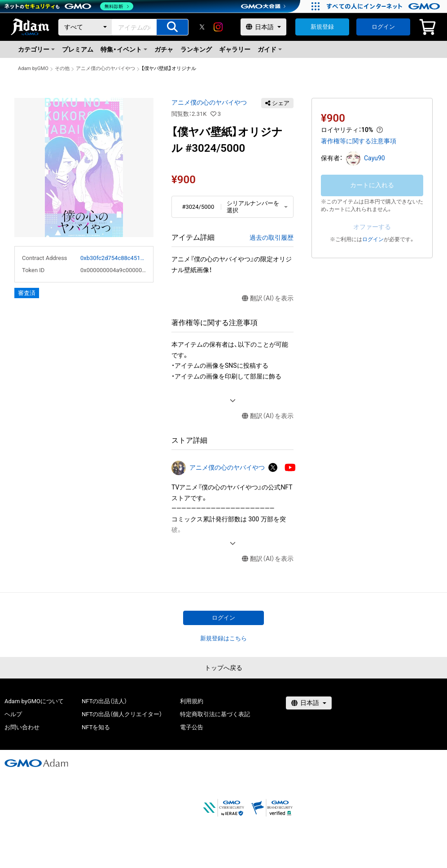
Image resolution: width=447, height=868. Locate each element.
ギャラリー (235, 49)
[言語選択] (263, 27)
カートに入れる (372, 185)
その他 (62, 68)
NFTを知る (96, 727)
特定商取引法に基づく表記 (215, 714)
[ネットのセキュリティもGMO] (69, 6)
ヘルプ (13, 714)
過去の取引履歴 (272, 238)
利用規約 (192, 701)
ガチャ (164, 49)
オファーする (372, 227)
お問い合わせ (22, 727)
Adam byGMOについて (34, 701)
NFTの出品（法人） (104, 701)
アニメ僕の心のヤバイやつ (105, 68)
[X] (202, 27)
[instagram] (218, 27)
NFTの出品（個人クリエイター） (122, 714)
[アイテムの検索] (172, 27)
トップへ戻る (223, 668)
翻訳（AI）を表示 (268, 298)
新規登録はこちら (223, 638)
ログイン (383, 27)
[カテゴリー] (85, 27)
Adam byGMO (33, 68)
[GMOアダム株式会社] (36, 763)
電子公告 (192, 727)
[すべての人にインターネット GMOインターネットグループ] (384, 6)
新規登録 (322, 27)
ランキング (196, 49)
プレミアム (78, 49)
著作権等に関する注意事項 (359, 141)
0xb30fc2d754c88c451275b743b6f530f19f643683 (113, 258)
